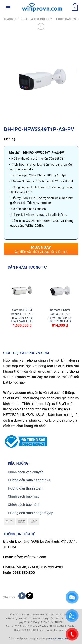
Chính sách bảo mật (23, 496)
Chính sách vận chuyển (26, 472)
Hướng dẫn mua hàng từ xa (29, 480)
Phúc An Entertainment (61, 639)
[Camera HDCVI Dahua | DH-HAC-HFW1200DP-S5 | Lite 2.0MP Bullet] (22, 291)
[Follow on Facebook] (22, 596)
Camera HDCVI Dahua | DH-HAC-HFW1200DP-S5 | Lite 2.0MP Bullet (22, 316)
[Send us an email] (30, 596)
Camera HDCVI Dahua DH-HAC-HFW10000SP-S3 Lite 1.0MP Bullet (60, 316)
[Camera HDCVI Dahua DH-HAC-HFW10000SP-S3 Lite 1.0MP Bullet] (60, 291)
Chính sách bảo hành (24, 505)
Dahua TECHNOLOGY (38, 19)
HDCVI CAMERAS (67, 19)
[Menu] (8, 7)
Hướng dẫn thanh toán (25, 488)
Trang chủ (12, 19)
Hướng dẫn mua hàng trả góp (31, 513)
